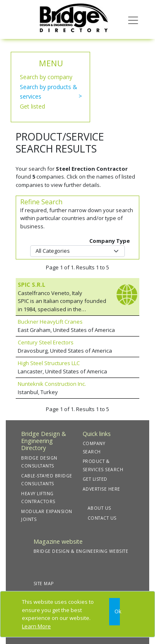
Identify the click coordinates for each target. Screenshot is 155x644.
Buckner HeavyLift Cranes (50, 322)
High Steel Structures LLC (49, 363)
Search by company (46, 77)
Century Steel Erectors (46, 342)
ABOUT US (99, 508)
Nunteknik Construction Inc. (52, 384)
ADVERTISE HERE (101, 489)
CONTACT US (102, 518)
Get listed (32, 106)
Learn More (36, 626)
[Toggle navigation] (133, 19)
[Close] (114, 612)
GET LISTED (95, 479)
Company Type (110, 241)
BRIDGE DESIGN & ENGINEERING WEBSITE (81, 551)
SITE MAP (44, 583)
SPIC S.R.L (32, 284)
